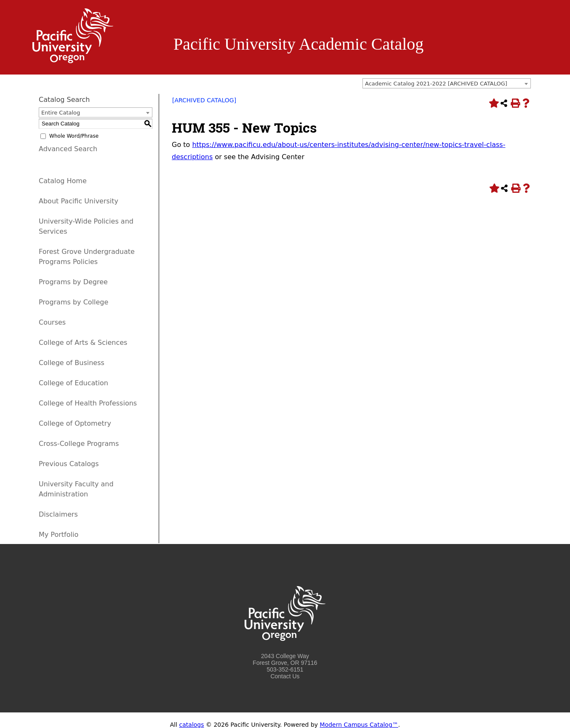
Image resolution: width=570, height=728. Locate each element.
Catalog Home (63, 181)
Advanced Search (68, 149)
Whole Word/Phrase (74, 136)
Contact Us (285, 676)
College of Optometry (75, 423)
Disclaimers (58, 514)
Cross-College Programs (79, 444)
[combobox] (447, 83)
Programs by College (73, 302)
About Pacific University (79, 201)
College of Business (72, 363)
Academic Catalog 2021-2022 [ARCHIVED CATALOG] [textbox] (436, 84)
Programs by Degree (73, 282)
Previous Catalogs (69, 464)
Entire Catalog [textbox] (61, 113)
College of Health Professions (88, 403)
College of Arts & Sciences (83, 343)
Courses (52, 322)
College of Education (73, 383)
